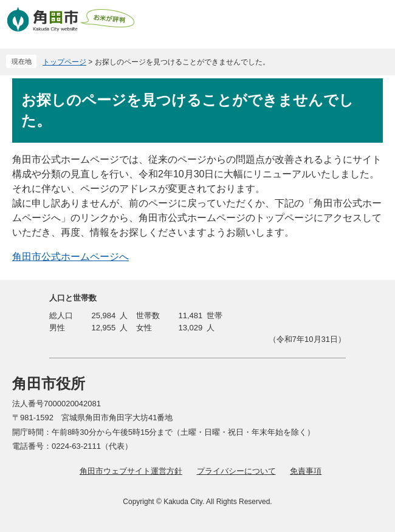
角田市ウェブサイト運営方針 (131, 471)
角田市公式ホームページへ (70, 257)
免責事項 (306, 471)
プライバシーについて (236, 471)
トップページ (64, 62)
